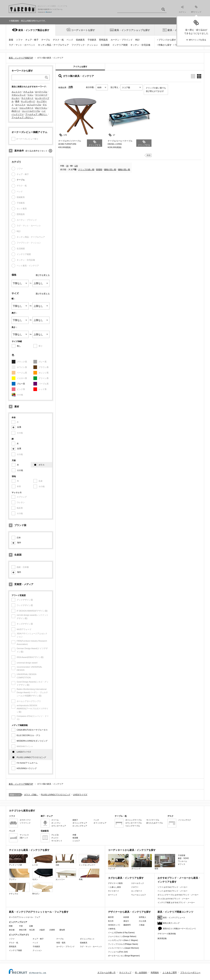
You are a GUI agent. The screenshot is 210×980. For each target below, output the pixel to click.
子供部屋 (182, 855)
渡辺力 (126, 921)
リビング (118, 862)
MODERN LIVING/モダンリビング (32, 741)
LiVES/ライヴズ (24, 752)
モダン (43, 874)
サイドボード (27, 98)
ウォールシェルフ (138, 895)
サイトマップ (125, 972)
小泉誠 (142, 925)
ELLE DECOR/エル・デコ (28, 735)
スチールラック (138, 883)
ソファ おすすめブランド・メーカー (172, 887)
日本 (19, 538)
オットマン (56, 823)
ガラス (42, 465)
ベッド (70, 40)
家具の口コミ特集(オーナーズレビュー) (179, 929)
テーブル (46, 40)
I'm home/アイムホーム (27, 763)
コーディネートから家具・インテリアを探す (132, 850)
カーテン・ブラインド (122, 40)
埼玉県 (32, 930)
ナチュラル (28, 92)
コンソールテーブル (31, 111)
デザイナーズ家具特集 (167, 934)
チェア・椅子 (32, 40)
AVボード (16, 111)
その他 (20, 470)
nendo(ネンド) (114, 925)
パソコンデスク (185, 820)
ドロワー (135, 887)
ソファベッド (25, 823)
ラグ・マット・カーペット (22, 45)
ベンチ (96, 820)
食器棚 (75, 838)
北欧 (66, 860)
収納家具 (80, 40)
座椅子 (75, 820)
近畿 (31, 926)
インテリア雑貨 (120, 45)
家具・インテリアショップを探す (132, 30)
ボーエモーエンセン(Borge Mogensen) (124, 956)
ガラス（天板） (31, 795)
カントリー (17, 92)
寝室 (165, 862)
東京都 (12, 930)
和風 (89, 874)
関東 (11, 926)
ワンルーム (182, 861)
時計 (138, 40)
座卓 (17, 101)
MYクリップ (196, 9)
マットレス (24, 835)
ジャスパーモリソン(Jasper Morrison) (123, 948)
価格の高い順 (124, 169)
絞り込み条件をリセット (37, 151)
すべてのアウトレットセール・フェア (25, 917)
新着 (11, 40)
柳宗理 (111, 917)
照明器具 (103, 40)
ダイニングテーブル (134, 820)
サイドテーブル (153, 820)
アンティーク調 (19, 860)
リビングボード (26, 108)
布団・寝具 (61, 943)
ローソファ (20, 105)
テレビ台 (55, 835)
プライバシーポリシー (190, 972)
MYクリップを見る (198, 40)
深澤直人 (143, 917)
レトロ (43, 860)
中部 (21, 926)
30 (67, 166)
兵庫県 (52, 930)
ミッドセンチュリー (89, 860)
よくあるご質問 (170, 972)
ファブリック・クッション (85, 45)
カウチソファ (25, 820)
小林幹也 (112, 929)
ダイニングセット (87, 939)
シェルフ (76, 841)
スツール (55, 820)
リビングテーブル (133, 826)
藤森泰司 (127, 925)
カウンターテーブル (134, 823)
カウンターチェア (59, 826)
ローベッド (113, 895)
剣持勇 (126, 917)
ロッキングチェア (80, 826)
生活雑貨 (105, 45)
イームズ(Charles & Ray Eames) (121, 933)
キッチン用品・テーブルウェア (53, 45)
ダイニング (142, 862)
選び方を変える (43, 275)
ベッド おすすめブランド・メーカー (172, 891)
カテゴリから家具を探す (22, 811)
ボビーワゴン (41, 108)
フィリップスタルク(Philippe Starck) (123, 944)
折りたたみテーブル (155, 823)
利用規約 (155, 972)
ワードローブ (41, 95)
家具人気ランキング (171, 923)
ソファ (19, 40)
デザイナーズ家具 (115, 883)
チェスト (55, 838)
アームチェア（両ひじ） (36, 114)
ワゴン (30, 95)
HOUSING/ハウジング (27, 768)
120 (76, 166)
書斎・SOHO (183, 858)
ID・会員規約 (141, 972)
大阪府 (42, 930)
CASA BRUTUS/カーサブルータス (32, 730)
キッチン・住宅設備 (140, 45)
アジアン (19, 874)
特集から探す (165, 45)
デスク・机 (58, 40)
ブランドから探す (167, 40)
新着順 (99, 169)
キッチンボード (28, 101)
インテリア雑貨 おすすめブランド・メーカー (176, 903)
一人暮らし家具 (114, 887)
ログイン (182, 9)
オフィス (182, 864)
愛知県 (62, 930)
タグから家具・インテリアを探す (126, 878)
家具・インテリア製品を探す (34, 30)
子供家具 (92, 40)
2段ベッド (24, 838)
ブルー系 (21, 384)
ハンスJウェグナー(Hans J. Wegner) (123, 940)
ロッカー (16, 98)
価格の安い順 (110, 169)
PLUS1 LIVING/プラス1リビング (31, 757)
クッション (37, 950)
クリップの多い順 (86, 169)
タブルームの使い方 (106, 972)
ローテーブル (41, 92)
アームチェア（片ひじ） (23, 117)
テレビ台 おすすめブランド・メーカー (173, 899)
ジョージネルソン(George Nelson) (122, 936)
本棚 (74, 835)
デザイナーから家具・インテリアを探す (129, 912)
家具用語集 (162, 938)
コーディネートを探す (83, 30)
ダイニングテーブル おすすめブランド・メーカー (178, 895)
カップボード (137, 891)
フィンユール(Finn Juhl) (118, 952)
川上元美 (143, 921)
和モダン (43, 889)
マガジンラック (19, 95)
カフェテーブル (34, 105)
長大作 (111, 921)
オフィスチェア (100, 823)
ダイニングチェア (80, 823)
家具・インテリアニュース (174, 918)
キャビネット (57, 841)
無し (19, 346)
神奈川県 (23, 930)
